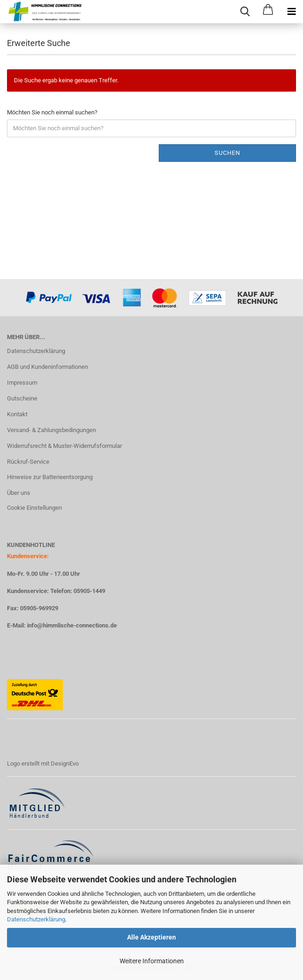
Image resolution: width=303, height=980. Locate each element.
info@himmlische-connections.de (72, 625)
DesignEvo (65, 763)
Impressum (22, 383)
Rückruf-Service (28, 462)
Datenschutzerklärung (36, 919)
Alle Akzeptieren (151, 937)
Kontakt (17, 414)
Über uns (19, 493)
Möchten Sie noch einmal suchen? (52, 112)
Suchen (227, 153)
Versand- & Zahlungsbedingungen (51, 430)
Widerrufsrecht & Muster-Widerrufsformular (64, 446)
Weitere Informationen (152, 961)
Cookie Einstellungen (34, 508)
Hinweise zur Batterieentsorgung (50, 477)
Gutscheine (22, 398)
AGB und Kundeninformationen (47, 367)
